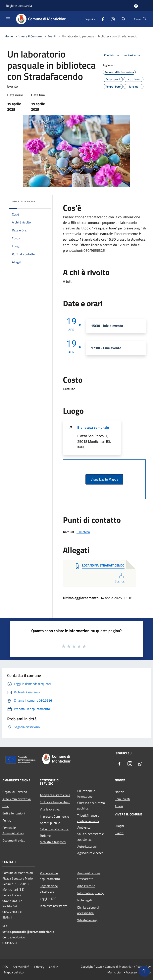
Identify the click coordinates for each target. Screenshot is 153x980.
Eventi (52, 36)
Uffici (6, 806)
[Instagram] (111, 19)
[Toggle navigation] (8, 19)
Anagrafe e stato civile (55, 795)
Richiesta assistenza (54, 906)
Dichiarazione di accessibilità (88, 910)
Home (9, 36)
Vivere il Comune (30, 36)
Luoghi (119, 826)
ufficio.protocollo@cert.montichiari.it (28, 932)
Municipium (115, 972)
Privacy (39, 967)
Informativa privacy (90, 893)
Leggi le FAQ (48, 899)
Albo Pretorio (86, 886)
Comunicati (122, 799)
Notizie (120, 792)
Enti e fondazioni (14, 813)
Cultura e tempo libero (55, 802)
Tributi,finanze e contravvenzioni (88, 818)
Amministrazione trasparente (89, 876)
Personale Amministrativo (13, 830)
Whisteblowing (87, 920)
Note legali (85, 900)
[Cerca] (145, 19)
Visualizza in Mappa (104, 479)
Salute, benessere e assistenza (91, 837)
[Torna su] (144, 971)
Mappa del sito (14, 972)
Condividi (112, 55)
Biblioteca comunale (93, 428)
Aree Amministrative (17, 799)
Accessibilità (21, 967)
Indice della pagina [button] (23, 201)
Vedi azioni (133, 55)
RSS (5, 967)
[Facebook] (101, 19)
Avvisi (119, 806)
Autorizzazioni (87, 846)
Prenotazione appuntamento (50, 876)
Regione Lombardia (19, 6)
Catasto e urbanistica (54, 829)
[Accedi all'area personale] (136, 6)
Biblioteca (83, 532)
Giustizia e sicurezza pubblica (91, 805)
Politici (7, 820)
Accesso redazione (138, 972)
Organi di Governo (15, 792)
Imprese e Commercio (54, 816)
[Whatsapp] (121, 19)
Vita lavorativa (50, 809)
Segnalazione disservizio (49, 889)
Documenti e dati (14, 840)
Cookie (53, 967)
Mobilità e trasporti (53, 842)
